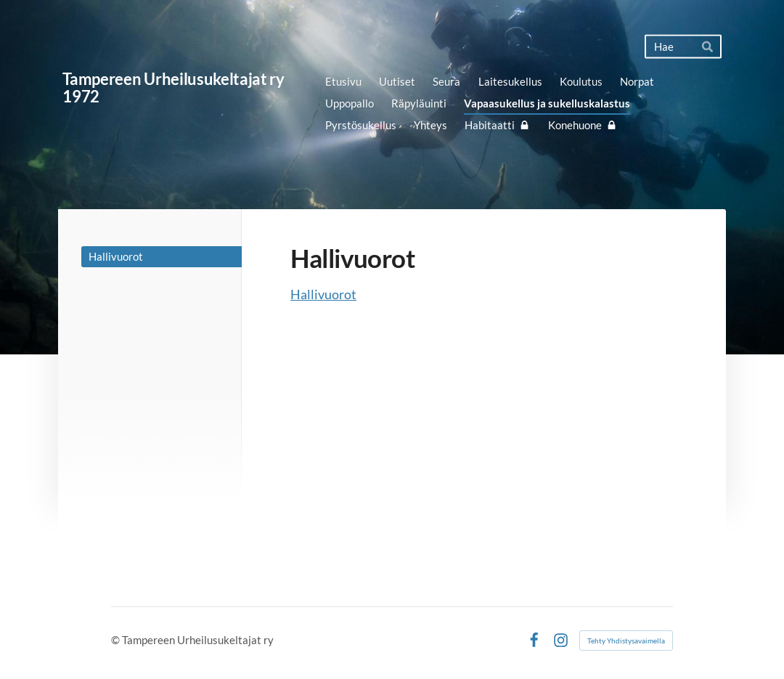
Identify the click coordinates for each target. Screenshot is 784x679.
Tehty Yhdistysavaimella (626, 641)
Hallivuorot (323, 294)
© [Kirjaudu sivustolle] (117, 640)
